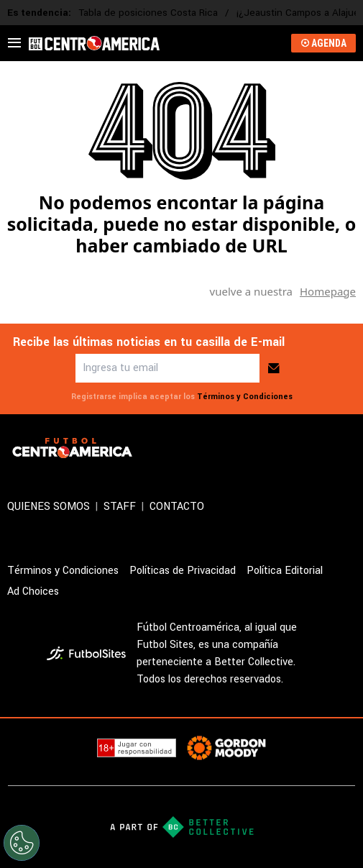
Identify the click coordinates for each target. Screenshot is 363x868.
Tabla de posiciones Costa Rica (148, 13)
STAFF (120, 507)
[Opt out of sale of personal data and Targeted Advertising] (22, 843)
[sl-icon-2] (316, 448)
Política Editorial (285, 571)
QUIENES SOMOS (49, 507)
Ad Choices (33, 591)
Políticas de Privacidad (183, 571)
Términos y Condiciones (245, 397)
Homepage (328, 291)
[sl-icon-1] (284, 448)
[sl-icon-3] (347, 448)
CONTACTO (177, 507)
